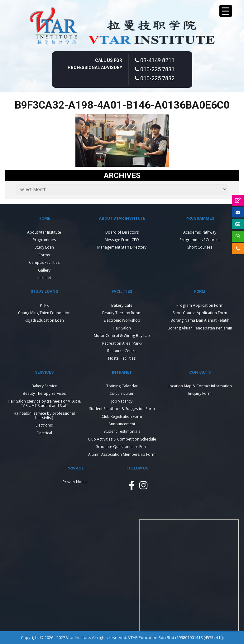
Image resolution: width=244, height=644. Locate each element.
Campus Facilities (44, 262)
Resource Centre (122, 351)
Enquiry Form (200, 393)
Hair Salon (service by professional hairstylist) (44, 415)
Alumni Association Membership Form (122, 454)
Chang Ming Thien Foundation (44, 313)
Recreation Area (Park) (122, 343)
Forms (44, 255)
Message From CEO (122, 240)
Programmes (44, 240)
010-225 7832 (155, 78)
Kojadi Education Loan (44, 320)
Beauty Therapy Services (44, 393)
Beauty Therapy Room (122, 313)
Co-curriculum (122, 393)
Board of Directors (122, 232)
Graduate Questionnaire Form (122, 447)
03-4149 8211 (155, 60)
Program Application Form (200, 305)
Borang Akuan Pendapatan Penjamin (200, 328)
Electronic (44, 425)
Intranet (44, 278)
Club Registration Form (122, 416)
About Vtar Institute (44, 232)
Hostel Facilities (122, 358)
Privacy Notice (75, 482)
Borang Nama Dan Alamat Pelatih (200, 320)
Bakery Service (44, 386)
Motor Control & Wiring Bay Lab (122, 336)
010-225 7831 (155, 69)
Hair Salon (122, 328)
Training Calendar (122, 386)
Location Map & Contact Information (200, 386)
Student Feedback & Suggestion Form (122, 409)
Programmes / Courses (200, 240)
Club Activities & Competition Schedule (122, 439)
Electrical (44, 433)
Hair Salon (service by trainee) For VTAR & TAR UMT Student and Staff (44, 403)
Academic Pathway (200, 232)
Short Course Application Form (200, 313)
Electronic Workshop (122, 320)
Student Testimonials (122, 431)
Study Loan (44, 247)
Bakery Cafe (122, 305)
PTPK (44, 305)
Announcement (122, 424)
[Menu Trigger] (226, 11)
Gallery (44, 270)
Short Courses (200, 247)
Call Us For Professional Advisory (95, 64)
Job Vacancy (122, 401)
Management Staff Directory (122, 247)
